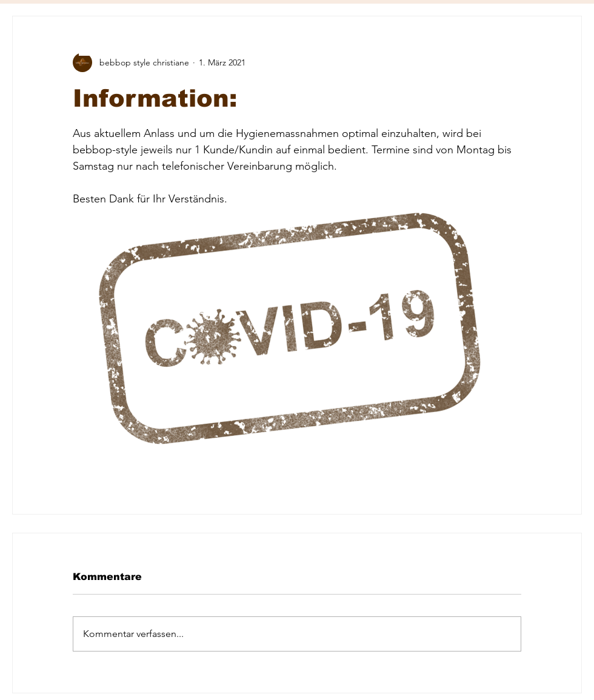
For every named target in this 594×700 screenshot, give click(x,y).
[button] (90, 46)
